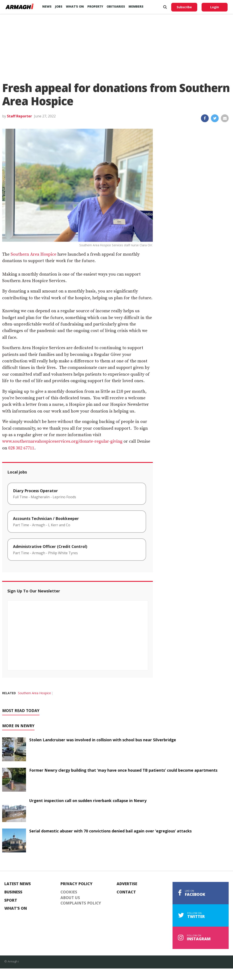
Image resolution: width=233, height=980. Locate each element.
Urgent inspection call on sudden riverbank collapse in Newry (88, 801)
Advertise (127, 884)
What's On (16, 908)
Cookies (69, 892)
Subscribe (184, 7)
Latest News (18, 884)
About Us (70, 898)
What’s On (75, 6)
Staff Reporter (19, 116)
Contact (126, 892)
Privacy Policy (77, 884)
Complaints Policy (81, 903)
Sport (11, 900)
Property (95, 6)
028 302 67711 (21, 448)
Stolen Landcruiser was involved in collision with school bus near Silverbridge (103, 740)
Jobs (59, 6)
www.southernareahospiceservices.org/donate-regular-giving (62, 441)
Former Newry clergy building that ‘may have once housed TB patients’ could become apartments (123, 770)
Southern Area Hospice (33, 254)
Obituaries (116, 6)
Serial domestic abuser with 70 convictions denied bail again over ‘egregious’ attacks (110, 831)
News (47, 6)
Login (215, 7)
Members (136, 6)
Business (13, 892)
